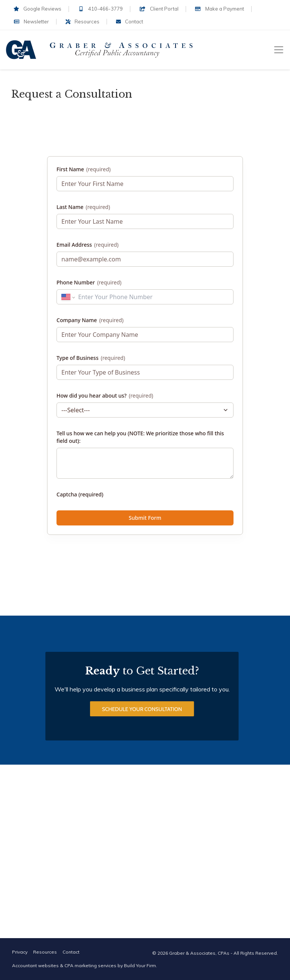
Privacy (20, 952)
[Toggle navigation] (279, 50)
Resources (82, 22)
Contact (130, 22)
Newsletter (31, 22)
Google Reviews (37, 9)
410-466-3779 (100, 9)
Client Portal (159, 9)
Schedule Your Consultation (142, 709)
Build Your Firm (140, 965)
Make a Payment (220, 9)
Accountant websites (35, 965)
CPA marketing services (90, 965)
